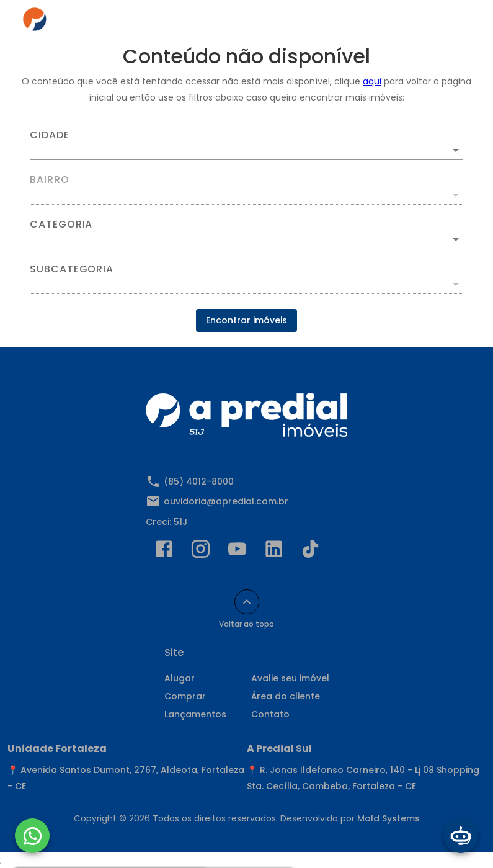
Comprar (185, 696)
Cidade (50, 135)
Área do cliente (286, 696)
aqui (372, 81)
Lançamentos (195, 714)
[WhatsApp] (32, 836)
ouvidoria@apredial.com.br (226, 501)
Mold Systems (389, 818)
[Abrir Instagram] (201, 552)
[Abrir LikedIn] (274, 552)
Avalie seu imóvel (290, 678)
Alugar (180, 678)
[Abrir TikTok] (310, 552)
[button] (246, 239)
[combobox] (246, 145)
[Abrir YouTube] (237, 552)
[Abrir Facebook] (164, 552)
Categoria (61, 225)
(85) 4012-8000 (199, 481)
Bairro (50, 180)
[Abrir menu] (452, 22)
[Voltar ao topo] (247, 602)
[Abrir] (456, 150)
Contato (270, 714)
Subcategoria (72, 269)
